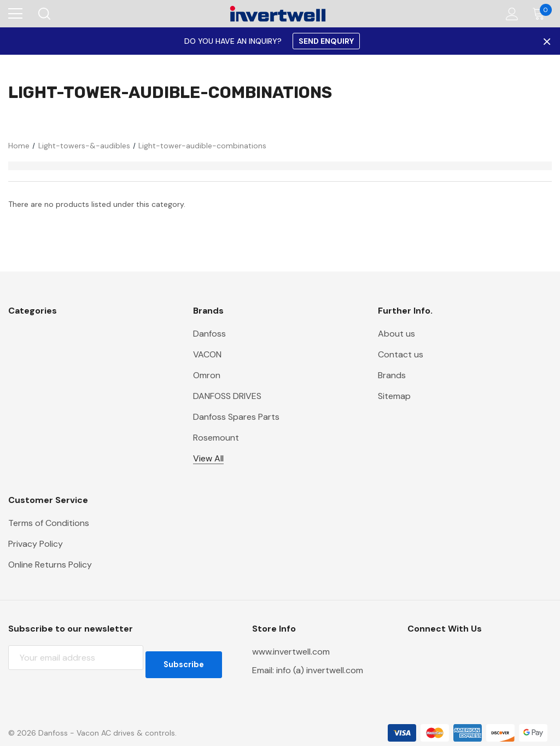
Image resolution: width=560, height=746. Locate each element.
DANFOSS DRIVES (227, 396)
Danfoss (209, 334)
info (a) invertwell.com (320, 670)
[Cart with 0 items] (541, 14)
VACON (207, 354)
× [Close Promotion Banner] (546, 41)
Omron (207, 375)
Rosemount (216, 438)
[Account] (510, 14)
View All (208, 458)
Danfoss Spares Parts (236, 417)
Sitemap (394, 396)
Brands (392, 375)
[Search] (43, 14)
